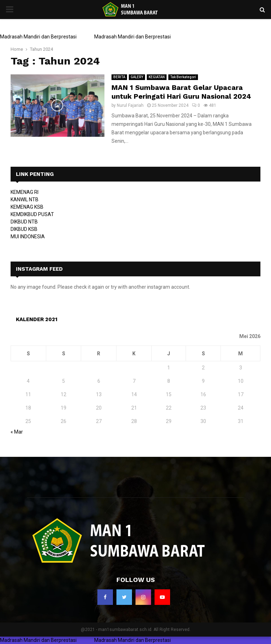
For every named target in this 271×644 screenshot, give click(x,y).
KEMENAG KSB (27, 207)
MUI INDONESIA (28, 237)
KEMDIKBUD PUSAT (32, 214)
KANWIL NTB (25, 200)
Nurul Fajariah (130, 105)
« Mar (17, 432)
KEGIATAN (157, 77)
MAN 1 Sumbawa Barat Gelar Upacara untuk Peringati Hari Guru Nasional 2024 (181, 92)
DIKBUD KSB (24, 229)
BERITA (119, 77)
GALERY (137, 77)
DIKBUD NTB (24, 222)
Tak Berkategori (183, 77)
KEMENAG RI (25, 192)
